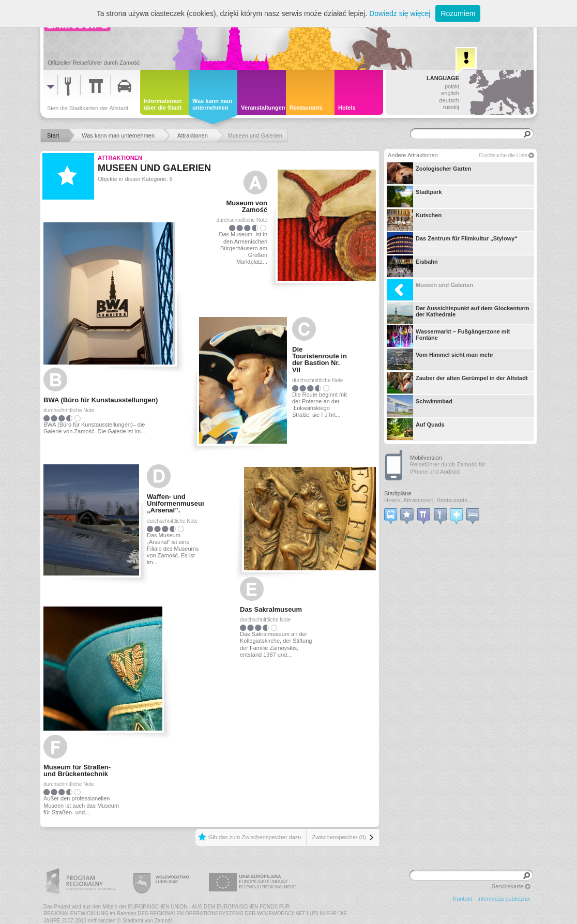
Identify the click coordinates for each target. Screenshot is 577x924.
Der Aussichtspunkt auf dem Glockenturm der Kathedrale (458, 313)
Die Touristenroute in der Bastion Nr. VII (320, 360)
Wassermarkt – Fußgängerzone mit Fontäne (448, 336)
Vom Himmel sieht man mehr (440, 359)
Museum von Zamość (247, 206)
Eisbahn (412, 266)
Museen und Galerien (430, 290)
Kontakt (462, 899)
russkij (451, 107)
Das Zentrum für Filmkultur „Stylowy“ (452, 243)
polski (452, 86)
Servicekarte (507, 886)
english (450, 93)
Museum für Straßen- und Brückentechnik (77, 770)
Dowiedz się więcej (400, 13)
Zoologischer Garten (429, 173)
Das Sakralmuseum (271, 609)
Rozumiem (458, 13)
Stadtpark (414, 196)
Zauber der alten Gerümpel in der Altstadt (457, 383)
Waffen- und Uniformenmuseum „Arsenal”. (175, 503)
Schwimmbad (420, 406)
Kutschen (414, 220)
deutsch (449, 100)
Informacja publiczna (503, 899)
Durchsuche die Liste (503, 155)
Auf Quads (416, 429)
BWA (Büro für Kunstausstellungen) (101, 400)
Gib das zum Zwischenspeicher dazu (255, 837)
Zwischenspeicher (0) (339, 837)
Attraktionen (120, 158)
